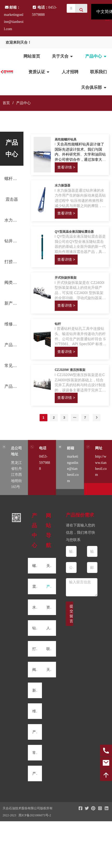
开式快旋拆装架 (66, 278)
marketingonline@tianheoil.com (14, 22)
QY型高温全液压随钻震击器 (74, 232)
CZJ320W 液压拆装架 (70, 370)
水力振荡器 (63, 185)
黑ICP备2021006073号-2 (35, 815)
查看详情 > (66, 167)
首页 (6, 103)
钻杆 (58, 324)
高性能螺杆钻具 (66, 139)
